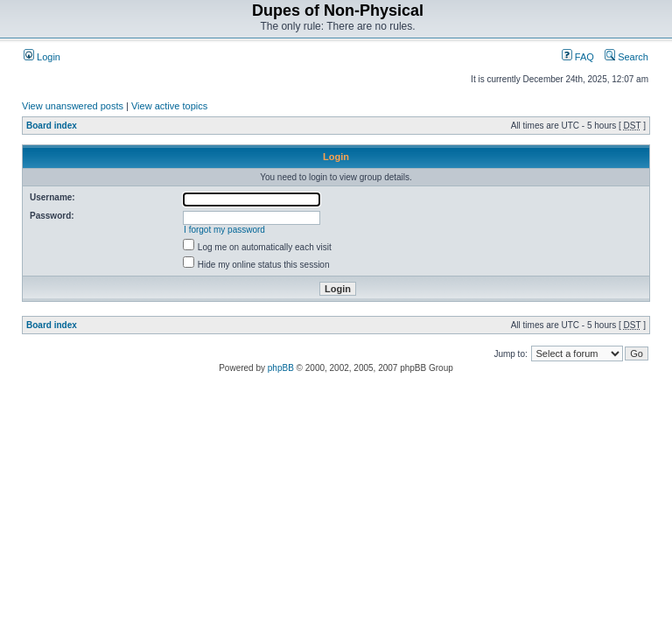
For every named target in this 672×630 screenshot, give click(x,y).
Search (626, 57)
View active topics (169, 106)
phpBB (281, 368)
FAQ (578, 57)
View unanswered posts (73, 106)
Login (42, 57)
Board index (52, 126)
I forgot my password (224, 230)
